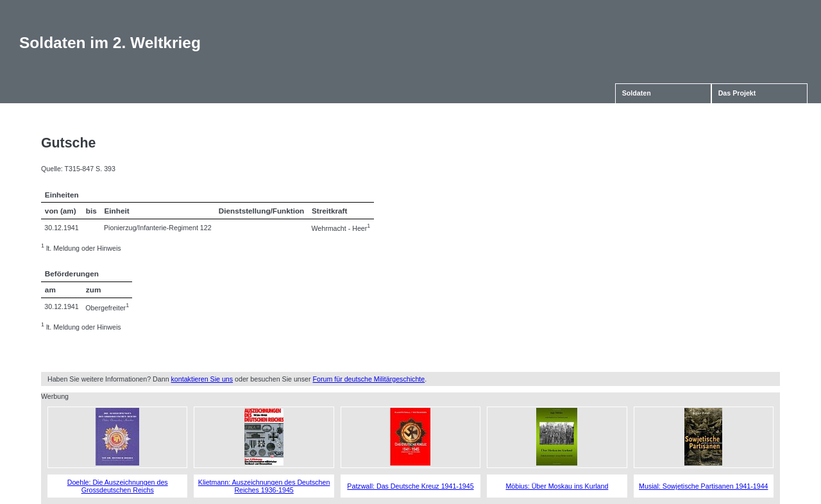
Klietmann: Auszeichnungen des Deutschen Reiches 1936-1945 (264, 486)
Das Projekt (737, 93)
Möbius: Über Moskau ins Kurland (557, 486)
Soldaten (637, 93)
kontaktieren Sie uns (202, 379)
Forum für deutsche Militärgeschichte (369, 379)
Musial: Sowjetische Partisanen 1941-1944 (703, 486)
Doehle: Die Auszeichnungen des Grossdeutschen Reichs (118, 486)
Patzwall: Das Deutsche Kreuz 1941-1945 (410, 486)
